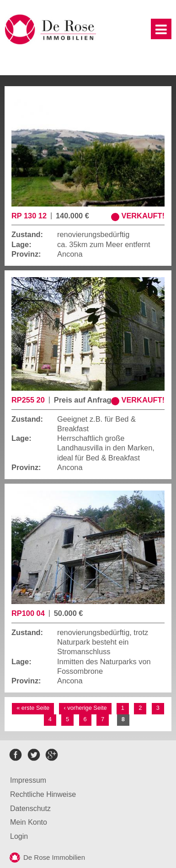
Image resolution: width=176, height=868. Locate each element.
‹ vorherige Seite (85, 708)
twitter (34, 755)
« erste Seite (33, 708)
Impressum (28, 780)
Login (19, 836)
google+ (51, 755)
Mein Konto (29, 822)
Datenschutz (30, 809)
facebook (16, 755)
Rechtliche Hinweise (43, 794)
